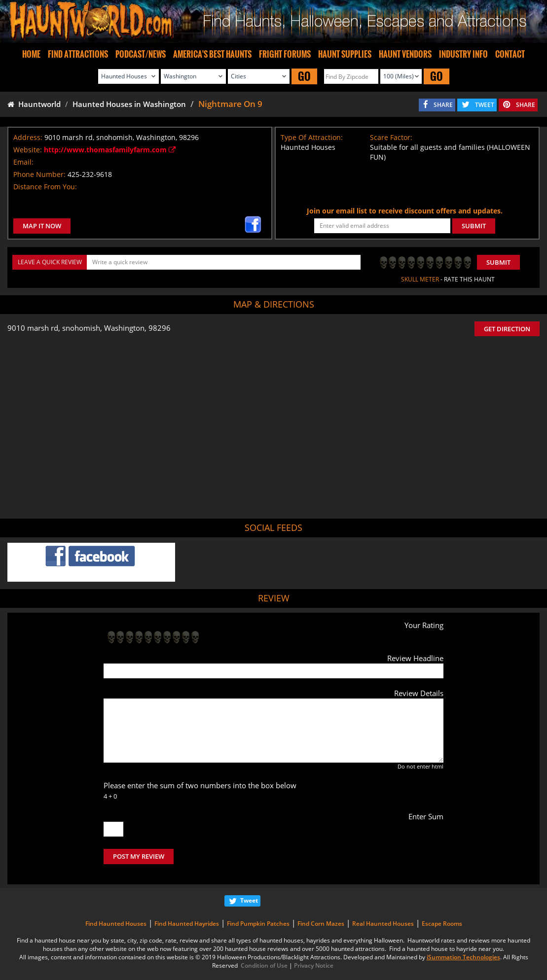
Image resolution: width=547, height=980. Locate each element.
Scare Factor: (391, 137)
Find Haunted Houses (116, 924)
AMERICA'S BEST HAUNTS (212, 54)
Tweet (249, 900)
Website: (28, 150)
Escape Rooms (442, 924)
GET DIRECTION (507, 329)
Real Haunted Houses (383, 924)
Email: (23, 162)
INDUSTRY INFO (463, 54)
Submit (498, 262)
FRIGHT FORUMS (285, 54)
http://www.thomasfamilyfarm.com (110, 150)
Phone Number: (39, 174)
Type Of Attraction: (312, 137)
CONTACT (510, 54)
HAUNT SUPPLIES (345, 54)
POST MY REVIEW (139, 856)
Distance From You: (45, 187)
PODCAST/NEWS (141, 54)
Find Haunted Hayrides (187, 924)
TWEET (485, 105)
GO (304, 76)
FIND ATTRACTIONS (78, 54)
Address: (28, 137)
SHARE (443, 105)
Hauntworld (34, 104)
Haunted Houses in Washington (129, 104)
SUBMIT (474, 226)
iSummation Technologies (463, 957)
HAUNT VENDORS (405, 54)
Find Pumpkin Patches (258, 924)
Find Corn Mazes (321, 924)
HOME (31, 54)
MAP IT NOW (42, 226)
